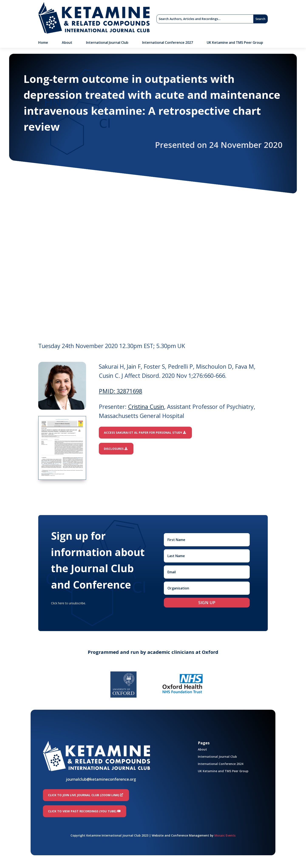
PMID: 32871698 (120, 391)
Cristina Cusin (146, 407)
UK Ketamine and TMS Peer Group (235, 43)
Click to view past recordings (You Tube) (82, 811)
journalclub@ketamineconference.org (101, 779)
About (67, 43)
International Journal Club (107, 43)
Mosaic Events (225, 835)
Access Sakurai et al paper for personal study (143, 433)
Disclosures (114, 449)
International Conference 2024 (221, 764)
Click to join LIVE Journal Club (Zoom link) (84, 795)
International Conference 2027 (168, 43)
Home (43, 43)
